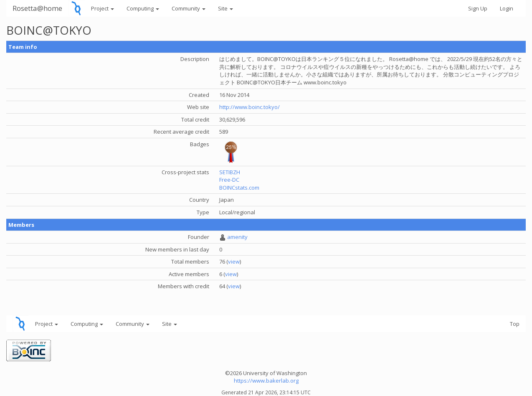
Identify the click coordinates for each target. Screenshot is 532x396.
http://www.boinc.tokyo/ (250, 107)
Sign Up (478, 8)
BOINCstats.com (239, 188)
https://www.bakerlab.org (266, 381)
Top (515, 324)
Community (189, 8)
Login (507, 8)
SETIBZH (230, 172)
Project (103, 8)
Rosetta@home (37, 8)
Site (225, 8)
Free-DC (229, 180)
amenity (237, 237)
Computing (143, 8)
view (234, 261)
